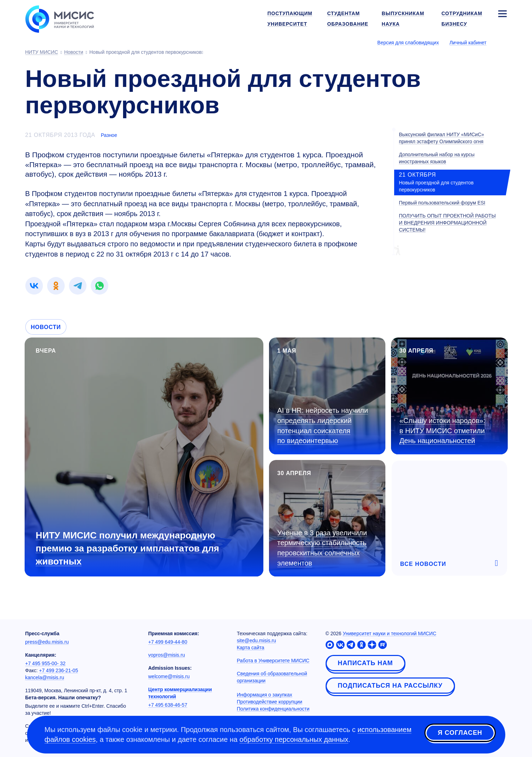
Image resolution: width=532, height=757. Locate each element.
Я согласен (460, 733)
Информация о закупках (265, 695)
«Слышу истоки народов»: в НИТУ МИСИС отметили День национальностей (442, 431)
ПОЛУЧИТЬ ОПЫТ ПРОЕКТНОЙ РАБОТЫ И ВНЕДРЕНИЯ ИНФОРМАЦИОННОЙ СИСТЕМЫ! (447, 223)
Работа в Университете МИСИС (273, 661)
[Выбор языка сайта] (502, 42)
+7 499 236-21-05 (59, 670)
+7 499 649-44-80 (168, 642)
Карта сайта (251, 648)
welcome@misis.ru (169, 676)
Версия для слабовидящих (408, 43)
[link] (34, 286)
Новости (46, 327)
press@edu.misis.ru (47, 642)
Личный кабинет (468, 43)
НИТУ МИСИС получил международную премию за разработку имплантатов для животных (128, 548)
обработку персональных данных (294, 739)
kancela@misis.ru (45, 677)
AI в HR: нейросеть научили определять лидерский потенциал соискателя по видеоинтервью (323, 425)
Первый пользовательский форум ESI (442, 203)
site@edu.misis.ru (257, 641)
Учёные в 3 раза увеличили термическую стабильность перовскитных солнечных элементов (322, 548)
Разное (109, 135)
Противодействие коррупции (270, 702)
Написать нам (366, 663)
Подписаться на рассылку (390, 686)
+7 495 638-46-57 (168, 705)
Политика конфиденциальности (273, 709)
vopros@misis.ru (167, 655)
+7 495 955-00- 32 (46, 663)
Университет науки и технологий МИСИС (390, 633)
